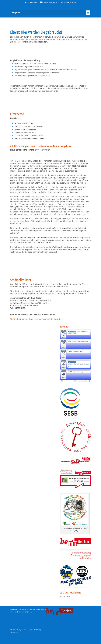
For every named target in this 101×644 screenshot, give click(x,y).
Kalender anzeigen (83, 381)
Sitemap (14, 632)
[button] (62, 381)
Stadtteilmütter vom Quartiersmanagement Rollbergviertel (37, 319)
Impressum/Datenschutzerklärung (26, 630)
